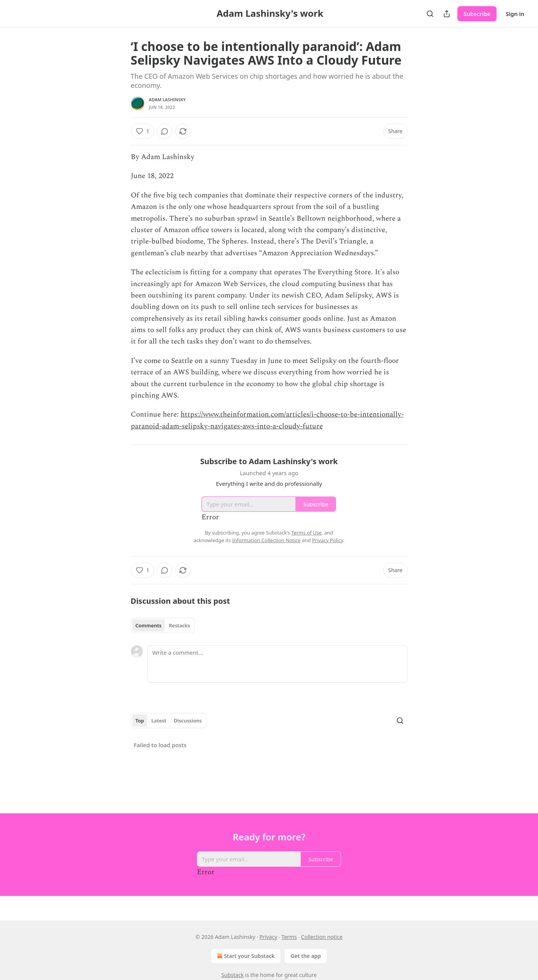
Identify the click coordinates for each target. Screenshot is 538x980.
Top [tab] (140, 721)
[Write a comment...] (278, 664)
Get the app (306, 956)
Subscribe (477, 14)
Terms (289, 937)
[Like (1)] (143, 131)
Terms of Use (306, 533)
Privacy (268, 937)
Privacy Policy (328, 540)
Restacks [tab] (179, 625)
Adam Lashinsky (167, 99)
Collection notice (322, 937)
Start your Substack (245, 956)
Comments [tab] (148, 625)
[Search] (430, 14)
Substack (232, 975)
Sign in (515, 14)
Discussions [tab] (188, 721)
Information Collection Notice (267, 540)
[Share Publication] (447, 14)
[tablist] (163, 625)
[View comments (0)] (165, 131)
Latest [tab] (159, 721)
